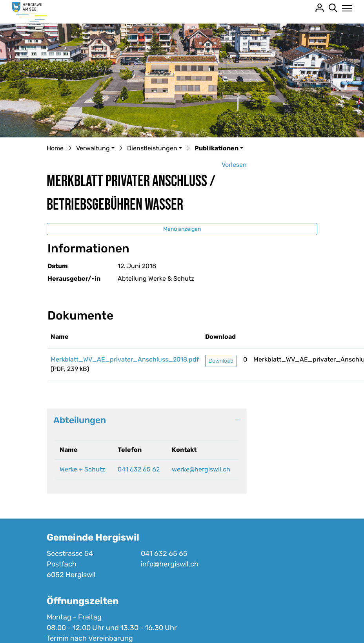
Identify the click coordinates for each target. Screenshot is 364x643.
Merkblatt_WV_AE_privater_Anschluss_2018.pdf (125, 359)
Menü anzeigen (182, 229)
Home (55, 148)
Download (221, 361)
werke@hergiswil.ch (201, 469)
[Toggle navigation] (345, 8)
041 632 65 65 (164, 553)
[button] (95, 149)
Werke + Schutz (82, 469)
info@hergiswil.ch (170, 564)
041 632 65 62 (139, 469)
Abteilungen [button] (80, 420)
